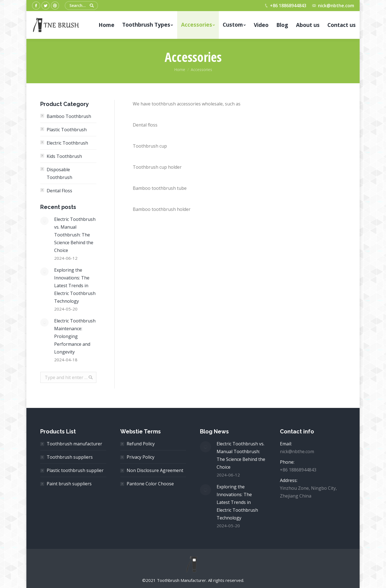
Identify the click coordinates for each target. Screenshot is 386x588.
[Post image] (44, 221)
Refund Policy (141, 444)
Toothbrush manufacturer (74, 444)
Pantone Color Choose (150, 484)
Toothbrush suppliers (70, 457)
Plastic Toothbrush (67, 130)
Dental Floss (59, 191)
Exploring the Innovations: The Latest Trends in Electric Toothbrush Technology (75, 286)
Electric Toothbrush (67, 143)
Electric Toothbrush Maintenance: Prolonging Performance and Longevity (75, 336)
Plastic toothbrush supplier (75, 470)
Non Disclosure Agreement (155, 470)
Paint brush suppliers (69, 484)
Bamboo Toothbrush (69, 116)
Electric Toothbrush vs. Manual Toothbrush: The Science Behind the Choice (75, 235)
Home (180, 70)
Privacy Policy (141, 457)
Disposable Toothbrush (59, 173)
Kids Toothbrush (64, 156)
